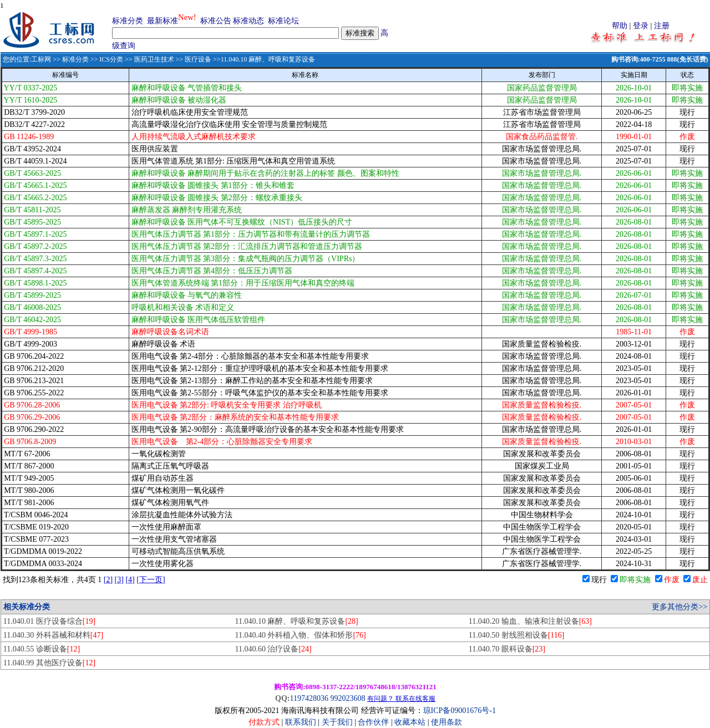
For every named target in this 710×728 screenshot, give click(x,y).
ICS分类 (111, 59)
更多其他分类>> (679, 607)
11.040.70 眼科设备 (507, 649)
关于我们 (338, 722)
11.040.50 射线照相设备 (517, 635)
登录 (641, 26)
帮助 (620, 26)
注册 (662, 26)
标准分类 (128, 21)
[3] (119, 580)
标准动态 (248, 21)
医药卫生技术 (154, 59)
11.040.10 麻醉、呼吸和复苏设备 (296, 621)
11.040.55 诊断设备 (42, 649)
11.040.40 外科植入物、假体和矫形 (300, 635)
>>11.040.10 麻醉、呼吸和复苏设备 (263, 59)
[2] (108, 580)
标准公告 (216, 21)
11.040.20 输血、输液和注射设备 (530, 621)
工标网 (41, 59)
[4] (130, 580)
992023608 (348, 698)
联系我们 (301, 722)
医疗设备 (198, 59)
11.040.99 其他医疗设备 (49, 663)
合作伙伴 (373, 722)
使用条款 (447, 722)
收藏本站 (410, 722)
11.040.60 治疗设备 (273, 649)
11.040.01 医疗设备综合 (49, 621)
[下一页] (151, 580)
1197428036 (309, 698)
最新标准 (163, 21)
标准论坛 (283, 21)
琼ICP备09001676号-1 (460, 711)
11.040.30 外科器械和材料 (53, 635)
